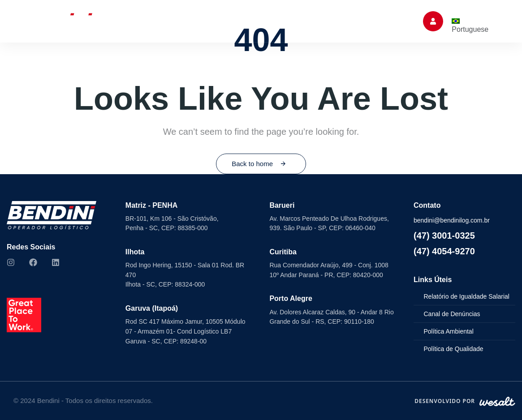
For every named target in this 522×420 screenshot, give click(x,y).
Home (60, 21)
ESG (280, 21)
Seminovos (227, 21)
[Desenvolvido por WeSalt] (465, 401)
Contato (387, 21)
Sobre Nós (106, 21)
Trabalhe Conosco (328, 21)
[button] (433, 21)
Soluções (163, 21)
